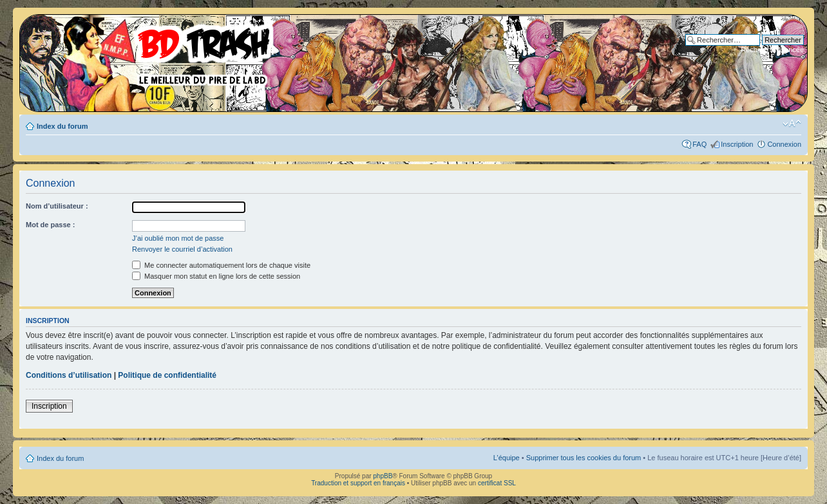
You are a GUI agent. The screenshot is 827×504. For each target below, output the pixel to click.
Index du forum (62, 126)
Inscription (737, 144)
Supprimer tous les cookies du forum (584, 458)
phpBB (383, 476)
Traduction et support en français (358, 483)
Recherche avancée (772, 50)
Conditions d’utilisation (69, 375)
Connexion (784, 144)
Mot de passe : (50, 225)
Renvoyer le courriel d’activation (182, 249)
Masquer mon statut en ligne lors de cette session (216, 276)
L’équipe (507, 458)
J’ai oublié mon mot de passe (178, 238)
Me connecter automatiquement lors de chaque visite (221, 265)
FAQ (699, 144)
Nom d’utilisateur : (57, 206)
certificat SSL (497, 483)
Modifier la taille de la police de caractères (792, 124)
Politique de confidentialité (167, 375)
